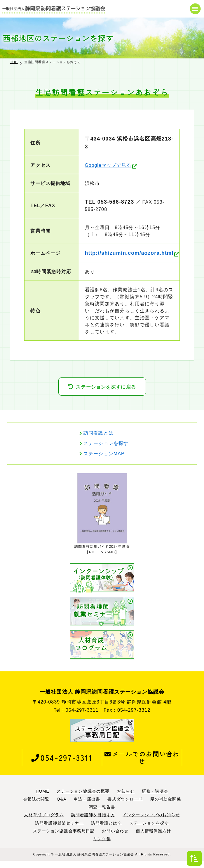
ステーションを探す (106, 450)
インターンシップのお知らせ (151, 822)
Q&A (61, 806)
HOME (42, 798)
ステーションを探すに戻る (106, 394)
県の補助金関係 (166, 806)
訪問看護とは (98, 440)
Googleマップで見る (106, 165)
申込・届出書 (87, 806)
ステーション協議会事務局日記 (64, 838)
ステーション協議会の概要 (83, 798)
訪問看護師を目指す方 (93, 822)
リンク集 (102, 846)
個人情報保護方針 (153, 838)
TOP (14, 62)
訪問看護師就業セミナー (59, 830)
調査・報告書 (102, 814)
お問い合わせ (115, 838)
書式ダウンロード (125, 806)
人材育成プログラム (44, 822)
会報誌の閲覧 (36, 806)
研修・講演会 (155, 798)
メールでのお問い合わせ (142, 765)
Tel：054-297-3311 (76, 717)
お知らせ (125, 798)
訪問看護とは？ (107, 830)
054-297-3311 (62, 765)
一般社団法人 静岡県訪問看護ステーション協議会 (94, 862)
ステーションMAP (104, 461)
